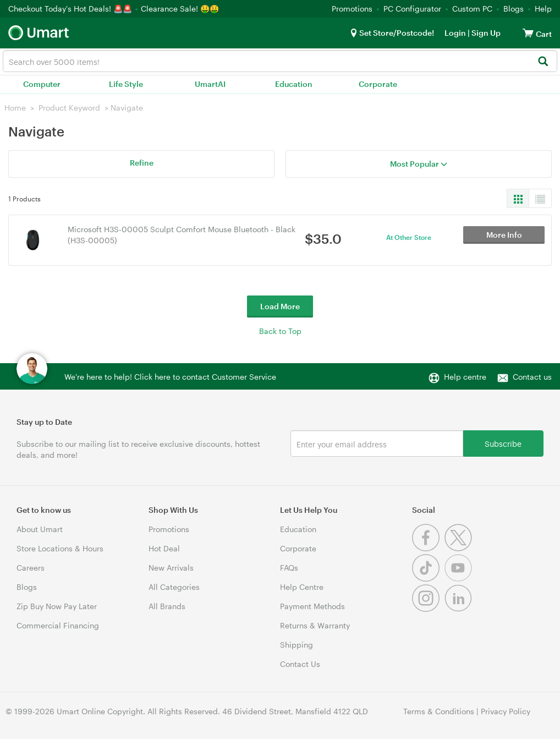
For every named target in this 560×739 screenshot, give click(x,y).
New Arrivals (171, 568)
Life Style (126, 84)
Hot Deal (164, 548)
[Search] (543, 62)
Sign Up (485, 33)
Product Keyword (69, 108)
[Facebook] (428, 548)
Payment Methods (312, 606)
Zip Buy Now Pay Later (57, 606)
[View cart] (528, 33)
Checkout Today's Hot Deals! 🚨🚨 (71, 9)
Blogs (514, 9)
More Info (504, 240)
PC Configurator (412, 9)
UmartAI (210, 84)
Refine (142, 163)
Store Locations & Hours (60, 548)
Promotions (352, 9)
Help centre (465, 377)
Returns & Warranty (315, 625)
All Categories (174, 587)
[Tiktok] (428, 579)
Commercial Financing (58, 625)
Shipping (297, 645)
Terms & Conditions (439, 711)
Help (543, 9)
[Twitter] (460, 548)
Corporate (378, 84)
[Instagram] (428, 609)
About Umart (40, 529)
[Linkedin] (460, 609)
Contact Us (300, 664)
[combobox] (280, 61)
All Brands (167, 606)
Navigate (127, 108)
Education (294, 84)
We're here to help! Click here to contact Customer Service (170, 377)
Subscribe (503, 443)
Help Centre (302, 587)
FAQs (289, 568)
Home (15, 108)
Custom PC (472, 9)
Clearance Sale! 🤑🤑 (180, 9)
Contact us (532, 377)
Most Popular (419, 164)
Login (455, 33)
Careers (31, 568)
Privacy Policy (506, 711)
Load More (280, 306)
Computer (42, 84)
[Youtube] (460, 579)
